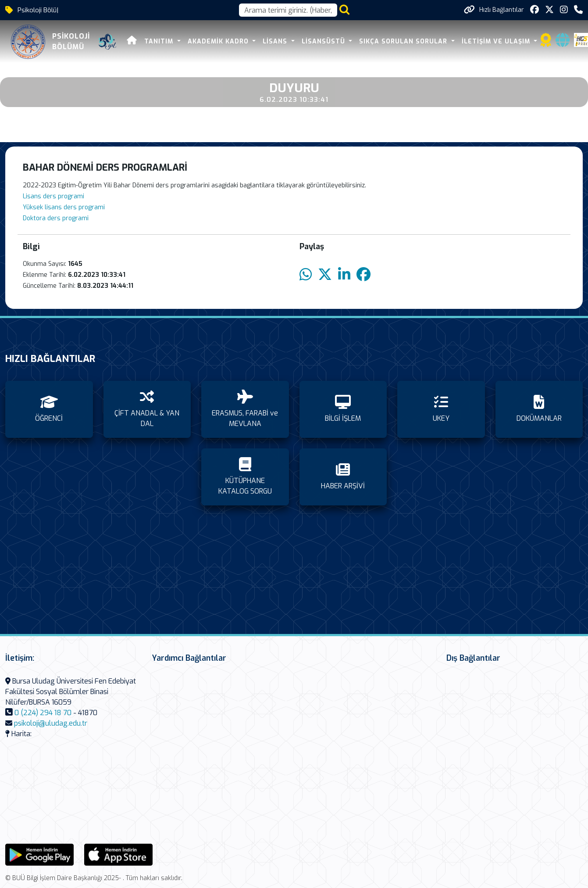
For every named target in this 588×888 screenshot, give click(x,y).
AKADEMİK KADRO (219, 41)
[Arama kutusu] (288, 10)
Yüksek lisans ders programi (64, 207)
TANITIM (160, 41)
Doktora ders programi (56, 218)
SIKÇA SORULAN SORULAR (404, 41)
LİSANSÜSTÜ (324, 41)
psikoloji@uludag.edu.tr (51, 723)
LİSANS (276, 41)
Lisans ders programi (53, 196)
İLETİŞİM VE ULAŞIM (497, 41)
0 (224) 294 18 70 (43, 713)
